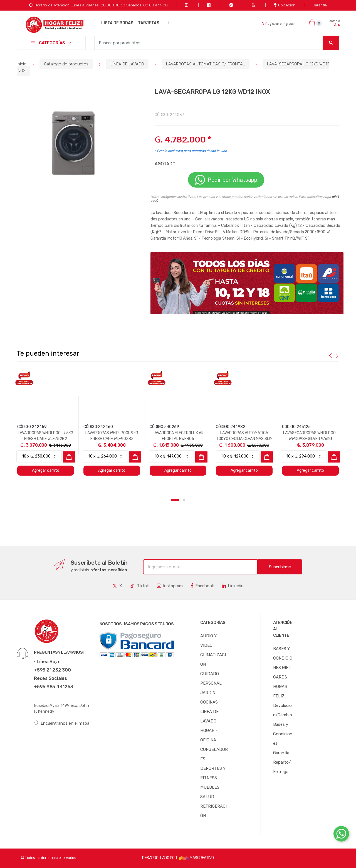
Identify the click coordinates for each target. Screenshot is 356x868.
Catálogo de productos (66, 64)
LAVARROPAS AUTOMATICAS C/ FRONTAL (206, 64)
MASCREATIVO (196, 858)
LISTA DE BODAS (117, 23)
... (167, 22)
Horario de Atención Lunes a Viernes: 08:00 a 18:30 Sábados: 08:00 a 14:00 (98, 5)
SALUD (207, 797)
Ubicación (285, 5)
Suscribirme (280, 567)
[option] (71, 142)
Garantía (320, 5)
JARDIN (208, 693)
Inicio (22, 64)
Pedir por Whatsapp (226, 180)
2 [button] (184, 500)
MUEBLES (210, 787)
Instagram (170, 586)
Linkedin (233, 586)
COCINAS (209, 702)
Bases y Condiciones (283, 734)
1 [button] (175, 500)
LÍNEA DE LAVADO (127, 64)
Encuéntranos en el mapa (62, 723)
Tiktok (139, 586)
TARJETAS (149, 23)
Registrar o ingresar (278, 24)
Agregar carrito (46, 470)
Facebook (202, 586)
